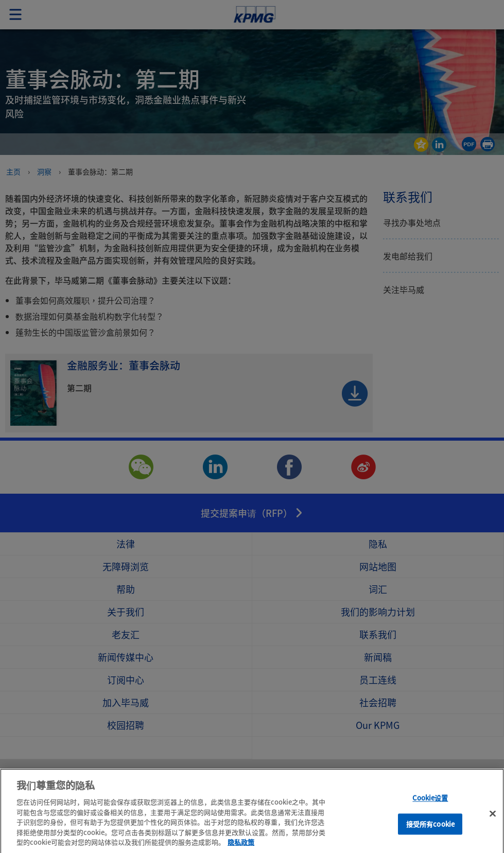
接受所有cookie (430, 833)
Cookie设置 (430, 807)
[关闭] (493, 823)
